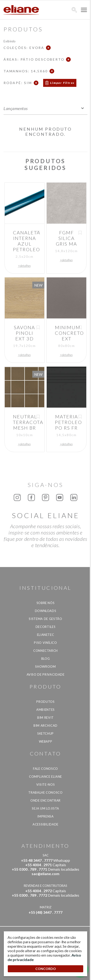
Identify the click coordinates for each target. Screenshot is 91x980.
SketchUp (45, 733)
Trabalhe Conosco (45, 792)
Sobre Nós (46, 603)
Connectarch (45, 651)
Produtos (45, 702)
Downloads (46, 611)
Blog (46, 659)
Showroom (45, 667)
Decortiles (46, 627)
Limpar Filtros (62, 83)
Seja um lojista (45, 808)
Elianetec (46, 635)
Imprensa (45, 816)
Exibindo (10, 41)
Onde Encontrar (45, 800)
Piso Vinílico (45, 643)
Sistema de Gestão (45, 619)
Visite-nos (46, 785)
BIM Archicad (45, 726)
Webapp (46, 741)
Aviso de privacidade (46, 674)
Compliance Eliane (45, 777)
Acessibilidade (45, 824)
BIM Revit (45, 718)
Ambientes (45, 710)
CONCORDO (46, 969)
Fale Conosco (45, 769)
